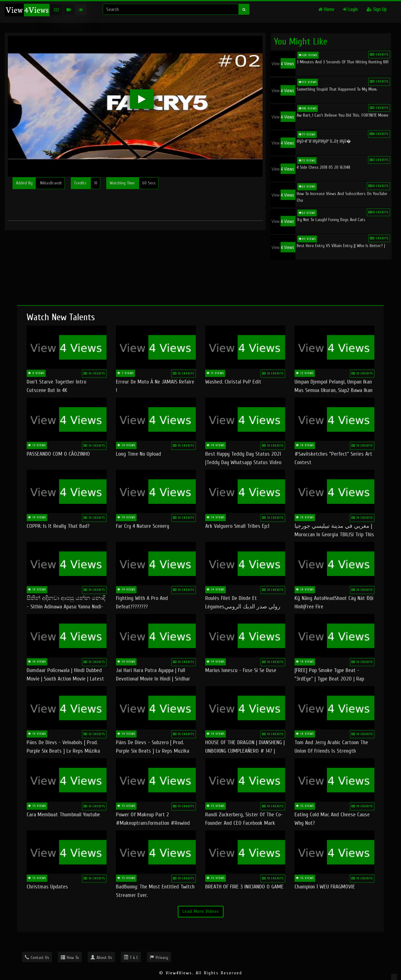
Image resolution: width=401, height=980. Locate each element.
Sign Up (377, 10)
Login (350, 10)
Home (326, 10)
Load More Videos (201, 911)
